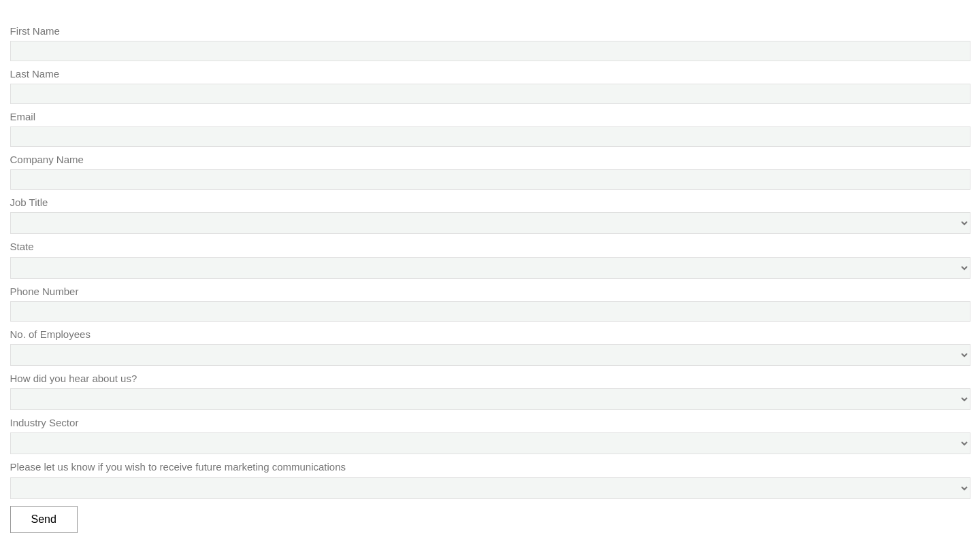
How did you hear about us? (74, 378)
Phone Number (45, 291)
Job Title (29, 202)
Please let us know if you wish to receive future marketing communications (178, 467)
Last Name (35, 74)
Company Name (47, 159)
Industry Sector (45, 423)
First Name (35, 31)
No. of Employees (50, 334)
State (22, 246)
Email (23, 117)
